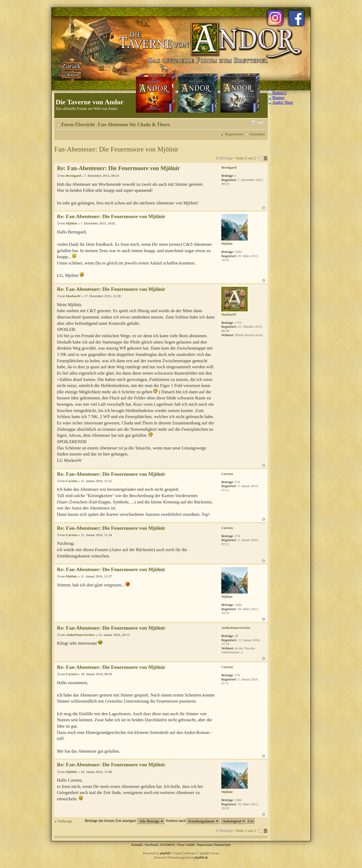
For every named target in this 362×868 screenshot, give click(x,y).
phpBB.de (201, 857)
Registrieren (234, 134)
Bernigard (73, 176)
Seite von (246, 158)
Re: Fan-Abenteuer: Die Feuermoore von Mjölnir (118, 168)
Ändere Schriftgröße (261, 123)
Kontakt (137, 845)
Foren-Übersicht (78, 125)
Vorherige (65, 821)
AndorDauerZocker (80, 635)
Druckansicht (253, 123)
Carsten (72, 481)
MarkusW (73, 296)
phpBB (165, 853)
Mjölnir (72, 223)
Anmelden (257, 134)
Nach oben (264, 208)
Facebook (151, 845)
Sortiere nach (193, 821)
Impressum (205, 845)
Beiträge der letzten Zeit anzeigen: (124, 821)
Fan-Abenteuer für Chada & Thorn (134, 125)
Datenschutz (222, 845)
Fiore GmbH (186, 845)
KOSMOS (168, 845)
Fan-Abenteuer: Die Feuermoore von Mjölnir (116, 149)
